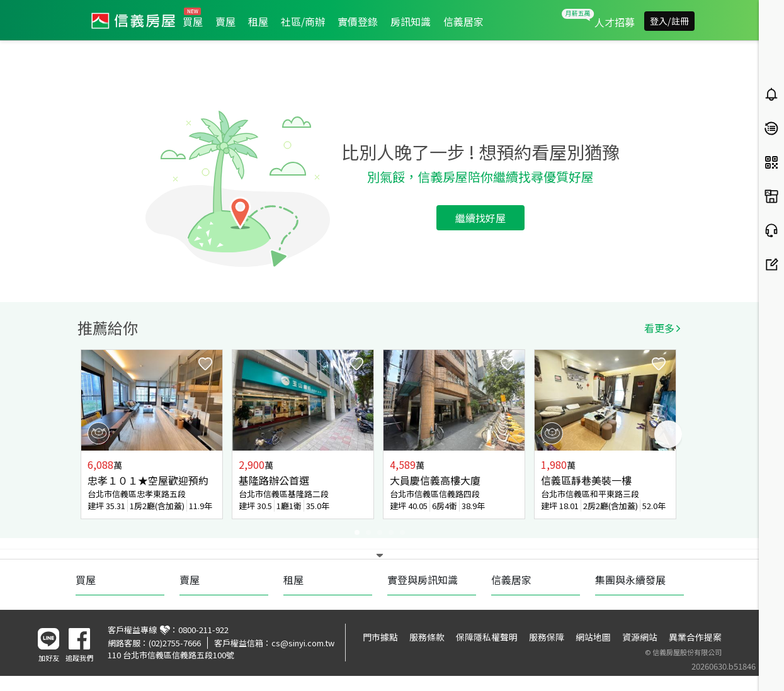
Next (668, 434)
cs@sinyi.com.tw (303, 643)
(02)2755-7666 (175, 643)
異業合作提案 (695, 637)
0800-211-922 (203, 630)
